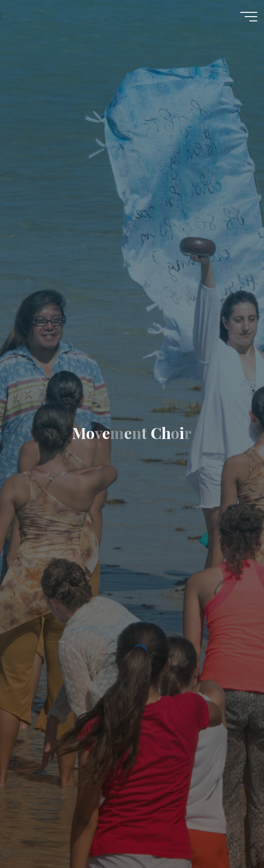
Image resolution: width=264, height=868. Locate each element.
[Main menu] (249, 17)
